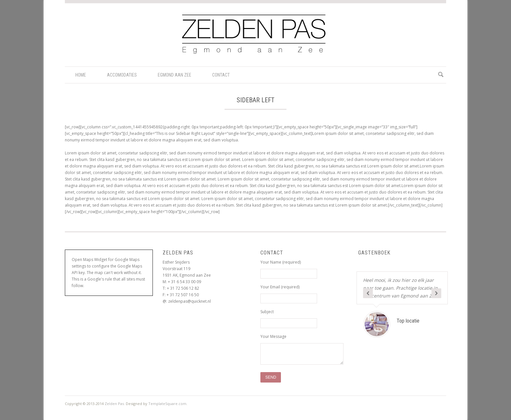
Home (81, 75)
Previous (368, 293)
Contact (221, 75)
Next (436, 293)
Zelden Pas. (115, 404)
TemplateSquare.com (167, 404)
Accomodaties (122, 75)
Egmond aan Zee (175, 75)
